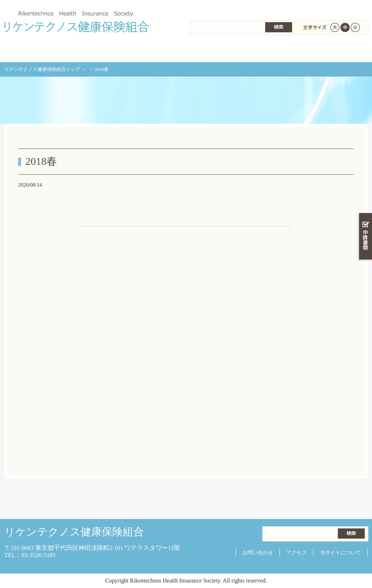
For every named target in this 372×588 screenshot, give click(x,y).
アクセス (296, 552)
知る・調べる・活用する (365, 169)
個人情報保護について (259, 7)
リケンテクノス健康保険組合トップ (42, 69)
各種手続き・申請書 (277, 51)
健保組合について (337, 51)
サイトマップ (315, 7)
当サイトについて (340, 552)
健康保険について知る (95, 51)
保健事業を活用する (217, 51)
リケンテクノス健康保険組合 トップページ (35, 51)
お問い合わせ (258, 552)
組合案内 (209, 7)
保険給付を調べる (156, 51)
